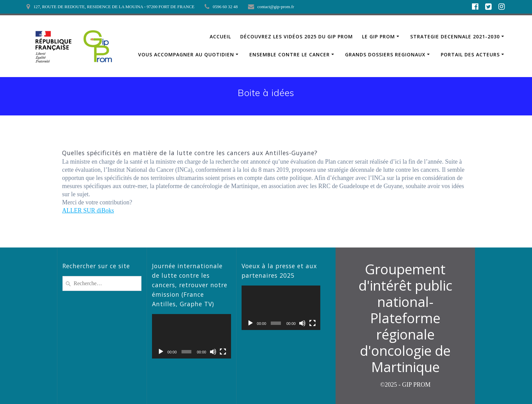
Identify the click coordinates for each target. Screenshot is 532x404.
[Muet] (213, 352)
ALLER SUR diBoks (88, 210)
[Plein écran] (223, 352)
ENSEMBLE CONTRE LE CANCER (290, 54)
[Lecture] (161, 352)
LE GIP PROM (378, 36)
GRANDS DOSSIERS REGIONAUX (385, 54)
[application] (192, 336)
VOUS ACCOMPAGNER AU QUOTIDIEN (186, 54)
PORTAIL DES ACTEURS (470, 54)
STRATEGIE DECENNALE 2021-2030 (455, 36)
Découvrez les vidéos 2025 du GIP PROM (297, 36)
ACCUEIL (220, 36)
